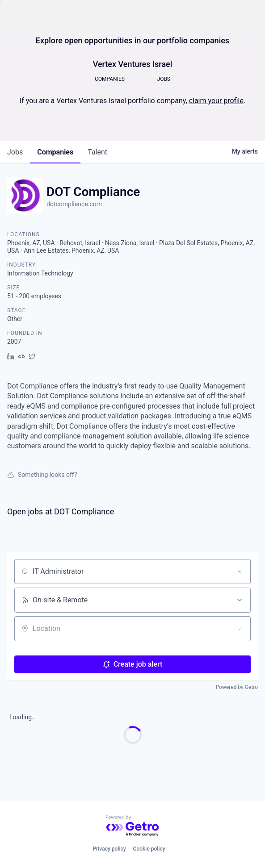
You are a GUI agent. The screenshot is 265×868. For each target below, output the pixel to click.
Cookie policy (149, 849)
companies (55, 152)
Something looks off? (42, 475)
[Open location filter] (239, 629)
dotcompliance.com (74, 204)
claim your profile (216, 101)
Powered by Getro (237, 687)
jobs (15, 152)
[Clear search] (239, 572)
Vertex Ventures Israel (133, 64)
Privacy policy (109, 849)
